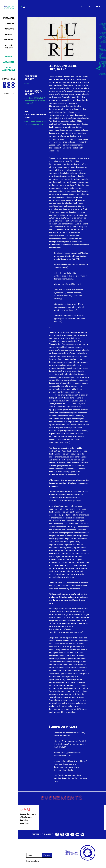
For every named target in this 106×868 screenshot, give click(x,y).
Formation (9, 29)
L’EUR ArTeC (9, 18)
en (24, 7)
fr (21, 7)
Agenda (9, 57)
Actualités (9, 62)
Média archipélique (9, 69)
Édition (9, 34)
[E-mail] (34, 855)
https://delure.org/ (75, 164)
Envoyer (47, 855)
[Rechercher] (6, 94)
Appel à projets (9, 47)
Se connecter (86, 7)
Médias (99, 7)
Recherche (9, 24)
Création (9, 40)
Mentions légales (34, 861)
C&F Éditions (30, 122)
